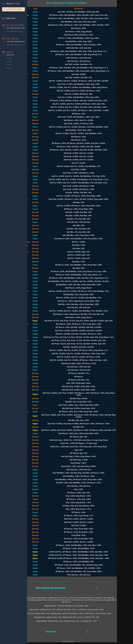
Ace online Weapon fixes (16, 28)
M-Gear (9, 68)
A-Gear (9, 58)
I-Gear (9, 65)
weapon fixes (68, 641)
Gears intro (11, 55)
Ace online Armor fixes (15, 31)
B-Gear (9, 61)
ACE (13, 4)
